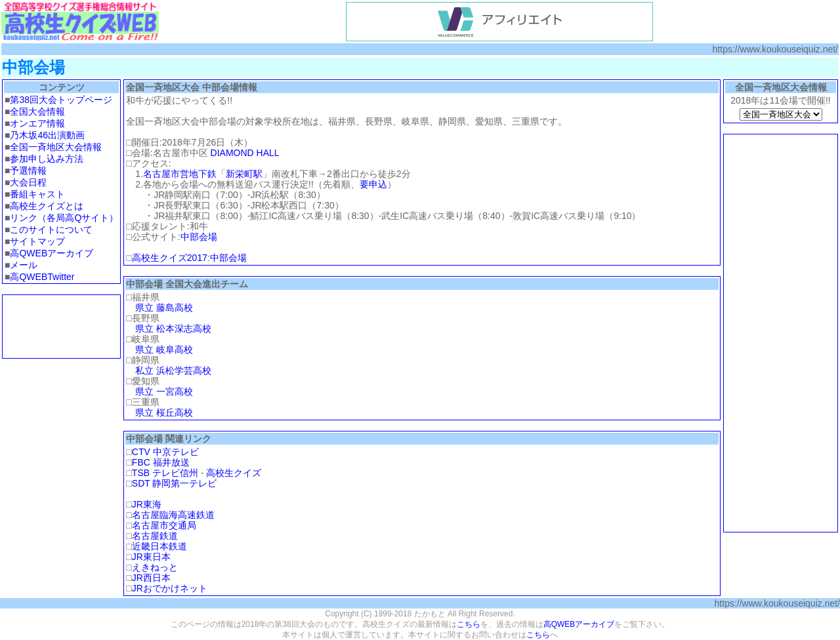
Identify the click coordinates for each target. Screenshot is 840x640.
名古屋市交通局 (164, 525)
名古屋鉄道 (155, 536)
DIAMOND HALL (245, 153)
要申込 (373, 184)
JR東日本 (151, 557)
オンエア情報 (37, 123)
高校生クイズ (234, 473)
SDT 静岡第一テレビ (175, 483)
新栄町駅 (244, 174)
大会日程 (28, 182)
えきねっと (155, 567)
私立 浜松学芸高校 (173, 370)
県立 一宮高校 (164, 391)
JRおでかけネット (170, 588)
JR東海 (147, 504)
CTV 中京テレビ (165, 452)
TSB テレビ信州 (165, 473)
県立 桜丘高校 (164, 412)
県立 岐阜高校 (164, 350)
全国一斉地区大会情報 (56, 147)
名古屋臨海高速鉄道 (173, 515)
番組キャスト (37, 194)
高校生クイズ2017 (170, 258)
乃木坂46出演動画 (47, 135)
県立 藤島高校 (164, 308)
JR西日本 (151, 578)
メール (24, 265)
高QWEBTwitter (42, 277)
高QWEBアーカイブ (52, 253)
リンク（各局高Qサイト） (64, 218)
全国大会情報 (37, 111)
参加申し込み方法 (47, 159)
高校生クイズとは (47, 206)
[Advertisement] (62, 327)
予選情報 (28, 170)
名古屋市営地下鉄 (180, 174)
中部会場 (199, 237)
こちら (469, 624)
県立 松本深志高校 (173, 329)
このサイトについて (51, 230)
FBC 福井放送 (161, 462)
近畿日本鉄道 (159, 546)
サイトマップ (37, 241)
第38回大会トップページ (61, 100)
